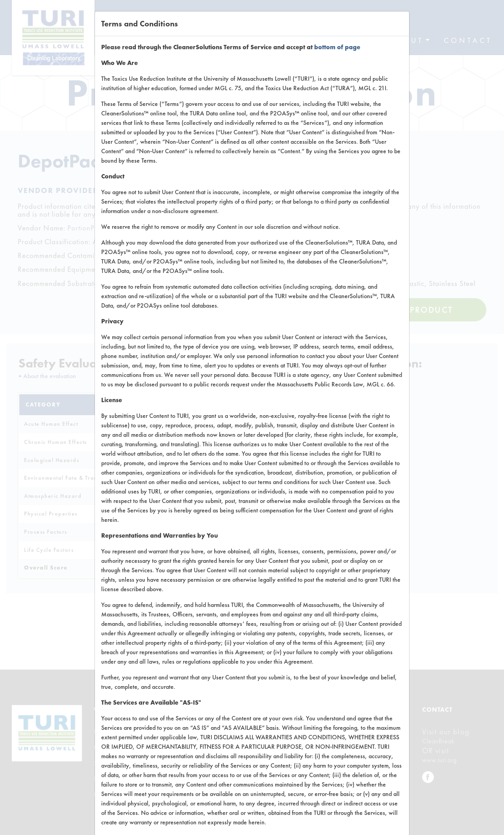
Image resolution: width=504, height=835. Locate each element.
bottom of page (337, 47)
